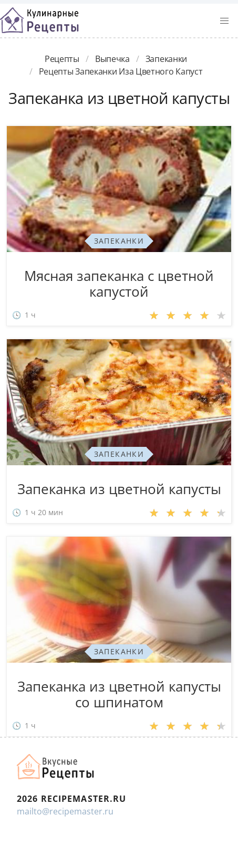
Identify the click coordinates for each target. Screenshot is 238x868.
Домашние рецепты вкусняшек (56, 767)
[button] (224, 21)
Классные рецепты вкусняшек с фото (39, 20)
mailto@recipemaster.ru (65, 811)
